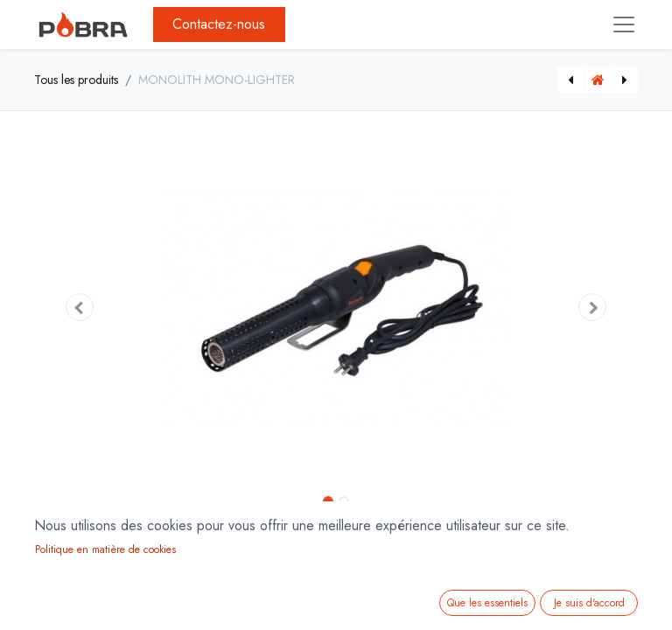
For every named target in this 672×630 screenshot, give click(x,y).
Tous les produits (76, 80)
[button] (80, 307)
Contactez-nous (219, 24)
